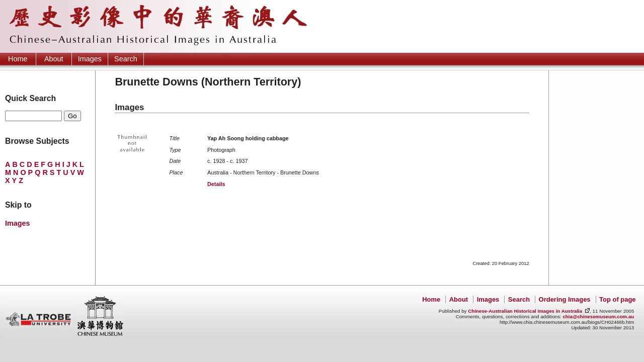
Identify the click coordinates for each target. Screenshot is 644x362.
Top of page (617, 299)
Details (216, 184)
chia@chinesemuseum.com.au (598, 316)
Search (126, 59)
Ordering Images (565, 299)
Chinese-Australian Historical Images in (525, 311)
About (54, 59)
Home (18, 59)
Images (90, 59)
